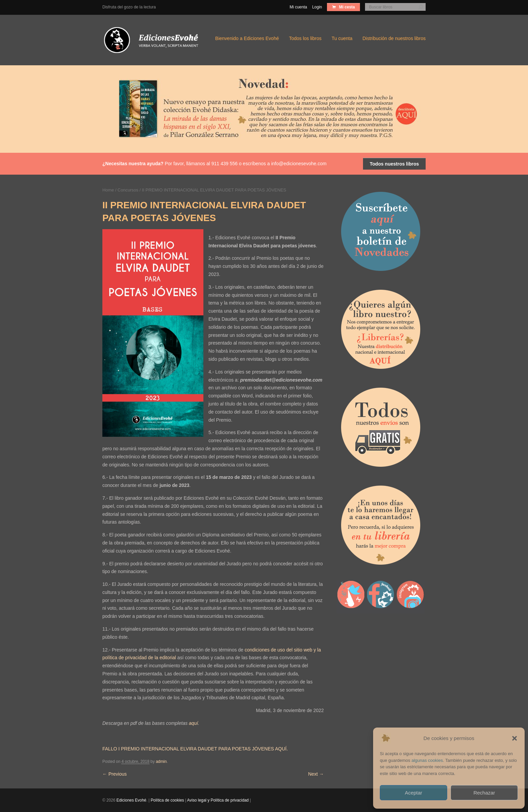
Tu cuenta (342, 38)
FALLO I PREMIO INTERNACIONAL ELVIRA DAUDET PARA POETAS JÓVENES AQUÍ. (195, 749)
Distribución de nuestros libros (394, 38)
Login (317, 7)
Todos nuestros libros (394, 164)
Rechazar (484, 793)
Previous (114, 774)
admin (161, 762)
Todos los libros (305, 38)
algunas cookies (427, 760)
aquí (193, 723)
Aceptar (414, 793)
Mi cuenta (298, 7)
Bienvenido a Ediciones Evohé (247, 38)
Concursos (128, 190)
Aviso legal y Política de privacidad (218, 800)
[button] (515, 738)
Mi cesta (346, 7)
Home (108, 190)
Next (316, 774)
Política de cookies (167, 800)
